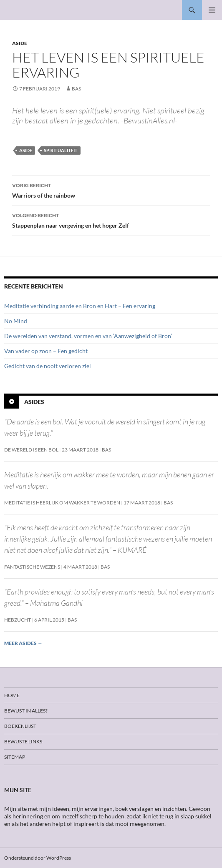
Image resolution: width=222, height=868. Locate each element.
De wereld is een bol (31, 450)
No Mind (16, 321)
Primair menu (212, 10)
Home (12, 695)
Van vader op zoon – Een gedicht (46, 351)
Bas (76, 89)
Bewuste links (23, 741)
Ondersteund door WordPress (38, 858)
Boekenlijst (20, 726)
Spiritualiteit (61, 150)
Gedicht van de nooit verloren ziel (48, 366)
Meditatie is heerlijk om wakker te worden (62, 503)
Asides (34, 402)
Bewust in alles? (26, 711)
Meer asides (23, 643)
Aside (20, 43)
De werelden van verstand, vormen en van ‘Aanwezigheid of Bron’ (88, 336)
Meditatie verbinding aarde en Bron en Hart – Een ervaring (80, 306)
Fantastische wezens (32, 567)
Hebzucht (18, 620)
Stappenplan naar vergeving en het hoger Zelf (111, 220)
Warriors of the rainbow (111, 190)
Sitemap (15, 757)
